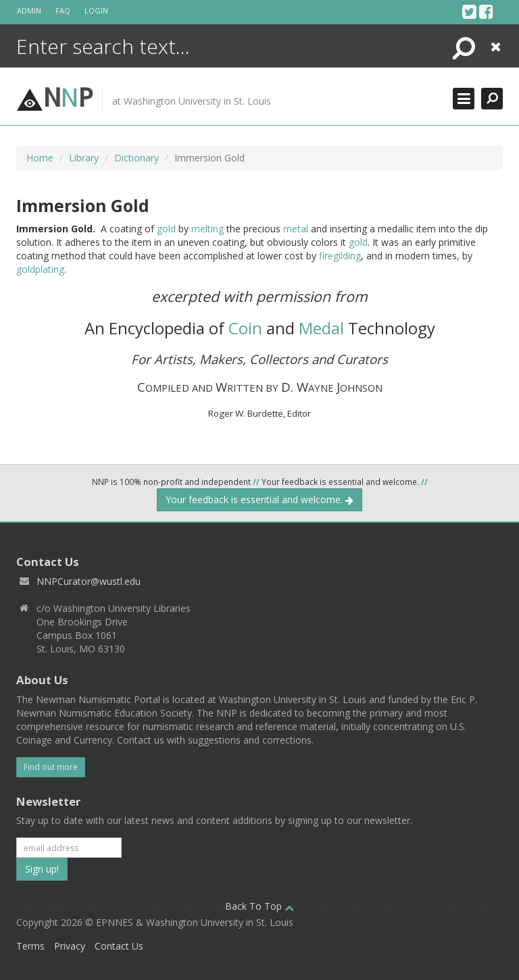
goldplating (40, 269)
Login (96, 10)
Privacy (70, 946)
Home (40, 158)
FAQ (63, 10)
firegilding (340, 256)
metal (296, 229)
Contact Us (119, 946)
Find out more (51, 767)
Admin (29, 10)
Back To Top (259, 906)
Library (84, 158)
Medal (321, 328)
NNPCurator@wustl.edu (89, 581)
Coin (245, 328)
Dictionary (137, 158)
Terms (30, 946)
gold (166, 229)
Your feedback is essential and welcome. (259, 499)
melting (207, 229)
